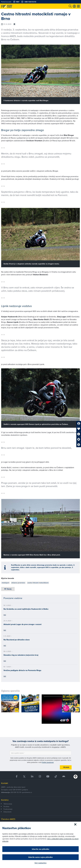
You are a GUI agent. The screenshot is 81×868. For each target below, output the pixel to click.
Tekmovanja (8, 804)
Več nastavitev (40, 863)
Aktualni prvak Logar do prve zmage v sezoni (22, 624)
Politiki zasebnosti (48, 762)
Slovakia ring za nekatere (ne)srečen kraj (21, 655)
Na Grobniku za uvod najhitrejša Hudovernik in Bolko (26, 609)
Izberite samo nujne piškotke (40, 857)
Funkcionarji (8, 809)
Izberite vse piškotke (41, 849)
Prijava (66, 767)
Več (5, 615)
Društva (6, 807)
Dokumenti (7, 812)
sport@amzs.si (27, 792)
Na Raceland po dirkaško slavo (17, 640)
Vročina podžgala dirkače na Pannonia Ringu (22, 670)
